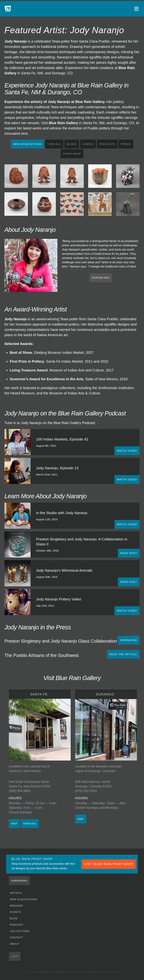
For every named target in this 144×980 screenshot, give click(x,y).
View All (54, 144)
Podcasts (107, 144)
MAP (14, 824)
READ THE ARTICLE (123, 654)
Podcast (17, 925)
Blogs (72, 144)
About (15, 944)
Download (129, 640)
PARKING (30, 824)
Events (15, 912)
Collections (20, 931)
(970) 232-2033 (86, 791)
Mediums (16, 906)
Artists (16, 893)
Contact (16, 937)
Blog (14, 918)
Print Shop (72, 154)
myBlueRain (19, 881)
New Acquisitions (27, 144)
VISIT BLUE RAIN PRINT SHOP (108, 864)
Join (15, 956)
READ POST (129, 553)
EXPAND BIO (101, 278)
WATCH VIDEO (127, 451)
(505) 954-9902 (20, 791)
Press (126, 144)
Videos (88, 144)
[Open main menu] (137, 9)
